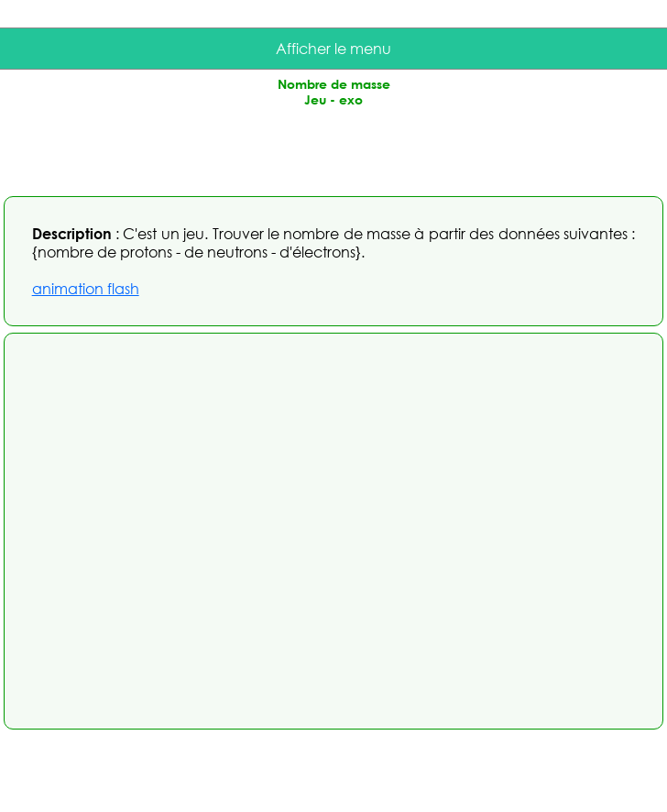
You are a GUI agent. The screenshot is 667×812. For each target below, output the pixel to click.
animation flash (86, 289)
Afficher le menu (333, 49)
